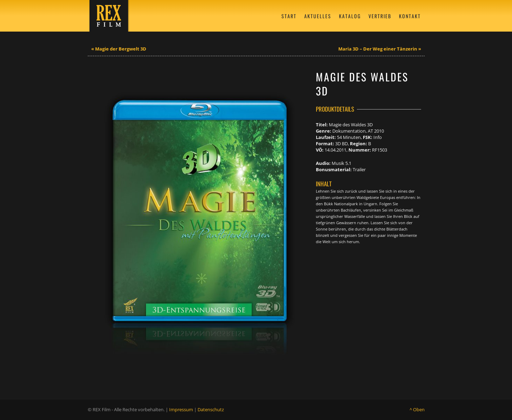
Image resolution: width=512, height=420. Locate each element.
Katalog (350, 16)
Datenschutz (211, 409)
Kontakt (410, 16)
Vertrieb (380, 16)
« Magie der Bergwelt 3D (119, 49)
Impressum (181, 409)
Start (289, 16)
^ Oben (417, 409)
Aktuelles (318, 16)
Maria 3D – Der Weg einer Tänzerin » (380, 49)
